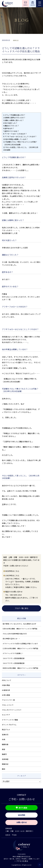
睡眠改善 (5, 744)
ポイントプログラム (9, 725)
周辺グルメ (6, 729)
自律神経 (5, 759)
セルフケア (6, 715)
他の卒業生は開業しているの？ (16, 139)
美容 (4, 749)
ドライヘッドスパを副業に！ (13, 653)
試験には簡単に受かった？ (13, 120)
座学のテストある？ (11, 131)
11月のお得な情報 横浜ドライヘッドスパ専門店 (20, 648)
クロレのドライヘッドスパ (12, 710)
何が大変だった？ (10, 123)
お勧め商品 (6, 685)
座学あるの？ (9, 128)
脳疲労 (4, 754)
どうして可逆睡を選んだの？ (14, 115)
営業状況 (5, 734)
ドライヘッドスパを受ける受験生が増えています (20, 644)
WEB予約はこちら (12, 571)
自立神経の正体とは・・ (11, 639)
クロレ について (8, 705)
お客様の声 (6, 690)
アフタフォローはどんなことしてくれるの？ (20, 136)
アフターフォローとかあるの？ (15, 134)
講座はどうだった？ (11, 126)
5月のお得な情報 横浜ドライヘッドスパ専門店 (20, 629)
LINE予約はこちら (12, 575)
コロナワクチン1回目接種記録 (14, 663)
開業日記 (16, 40)
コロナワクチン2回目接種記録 (14, 658)
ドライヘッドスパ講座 (10, 720)
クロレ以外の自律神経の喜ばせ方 (15, 634)
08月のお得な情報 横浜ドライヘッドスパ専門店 (20, 668)
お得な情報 (6, 695)
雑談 (4, 769)
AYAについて (7, 680)
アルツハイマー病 (8, 700)
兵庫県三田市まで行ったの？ (14, 118)
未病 (4, 739)
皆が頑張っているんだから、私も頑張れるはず (19, 624)
